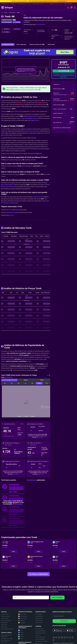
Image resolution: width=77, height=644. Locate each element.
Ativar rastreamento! (41, 24)
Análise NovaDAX (39, 623)
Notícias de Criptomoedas (12, 210)
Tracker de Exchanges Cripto (28, 118)
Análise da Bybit (39, 614)
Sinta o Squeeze (57, 597)
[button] (68, 4)
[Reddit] (73, 637)
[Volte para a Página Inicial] (2, 13)
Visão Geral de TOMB (8, 44)
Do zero (11, 215)
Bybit (27, 116)
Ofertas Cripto (4, 627)
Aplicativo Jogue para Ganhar (7, 629)
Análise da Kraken (39, 616)
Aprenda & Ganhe (5, 614)
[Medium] (67, 637)
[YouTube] (59, 637)
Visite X (22, 424)
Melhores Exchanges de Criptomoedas (6, 636)
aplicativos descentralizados (32, 131)
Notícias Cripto (4, 623)
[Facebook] (62, 637)
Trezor (37, 120)
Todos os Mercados (21, 44)
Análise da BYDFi (39, 618)
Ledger (32, 120)
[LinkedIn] (65, 637)
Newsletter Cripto (5, 618)
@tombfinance (8, 377)
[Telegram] (56, 637)
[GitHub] (54, 640)
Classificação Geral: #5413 (7, 20)
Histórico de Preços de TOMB (37, 44)
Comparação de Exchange (7, 638)
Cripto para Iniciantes (6, 616)
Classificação (13, 13)
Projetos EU (38, 635)
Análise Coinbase (39, 621)
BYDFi (35, 116)
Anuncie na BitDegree (40, 639)
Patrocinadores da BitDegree (41, 641)
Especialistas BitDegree (40, 631)
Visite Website (33, 445)
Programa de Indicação (40, 637)
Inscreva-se (64, 621)
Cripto (6, 13)
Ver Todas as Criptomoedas (39, 574)
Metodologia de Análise (40, 633)
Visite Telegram (8, 445)
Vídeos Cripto (4, 625)
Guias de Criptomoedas (6, 621)
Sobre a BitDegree (39, 629)
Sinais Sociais (51, 44)
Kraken (31, 116)
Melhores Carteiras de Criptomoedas (6, 641)
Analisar (13, 551)
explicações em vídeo (12, 212)
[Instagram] (70, 637)
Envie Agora (41, 437)
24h (56, 30)
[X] (54, 637)
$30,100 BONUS (64, 71)
